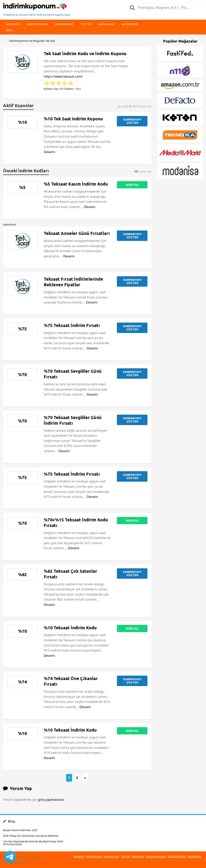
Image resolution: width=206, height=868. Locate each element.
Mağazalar (106, 24)
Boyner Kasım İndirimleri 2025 (20, 830)
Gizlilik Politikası (177, 856)
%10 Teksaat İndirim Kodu (70, 628)
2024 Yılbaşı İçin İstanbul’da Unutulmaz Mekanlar (31, 836)
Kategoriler (130, 24)
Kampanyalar (64, 24)
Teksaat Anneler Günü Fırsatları (77, 233)
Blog (9, 30)
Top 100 (86, 24)
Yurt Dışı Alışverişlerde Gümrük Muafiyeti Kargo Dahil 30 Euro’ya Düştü (33, 843)
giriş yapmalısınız (51, 800)
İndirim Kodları (94, 856)
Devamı (49, 152)
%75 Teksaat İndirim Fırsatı (72, 325)
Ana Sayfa (13, 24)
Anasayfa (79, 856)
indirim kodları (37, 24)
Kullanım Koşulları (156, 856)
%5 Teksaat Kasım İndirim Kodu (76, 184)
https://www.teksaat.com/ (63, 76)
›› (85, 778)
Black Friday (194, 856)
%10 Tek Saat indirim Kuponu (73, 119)
